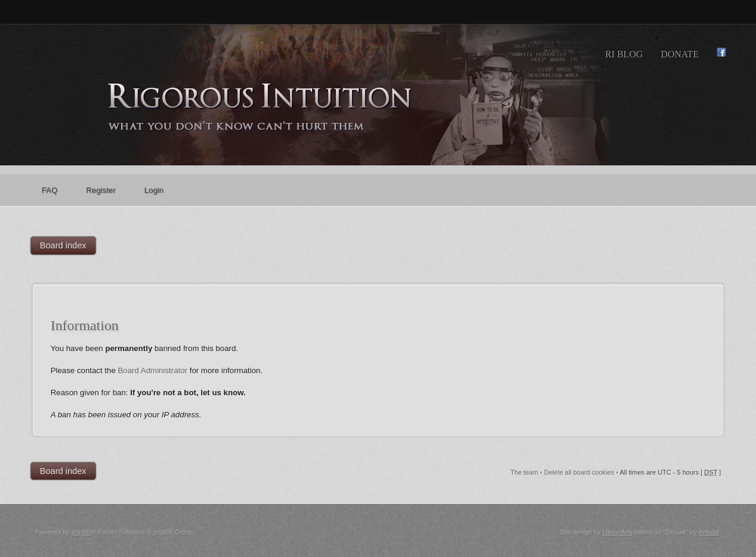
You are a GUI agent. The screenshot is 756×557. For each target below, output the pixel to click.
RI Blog (624, 54)
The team (524, 472)
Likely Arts (618, 532)
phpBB (81, 532)
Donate (680, 54)
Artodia (709, 532)
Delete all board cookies (579, 472)
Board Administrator (153, 370)
